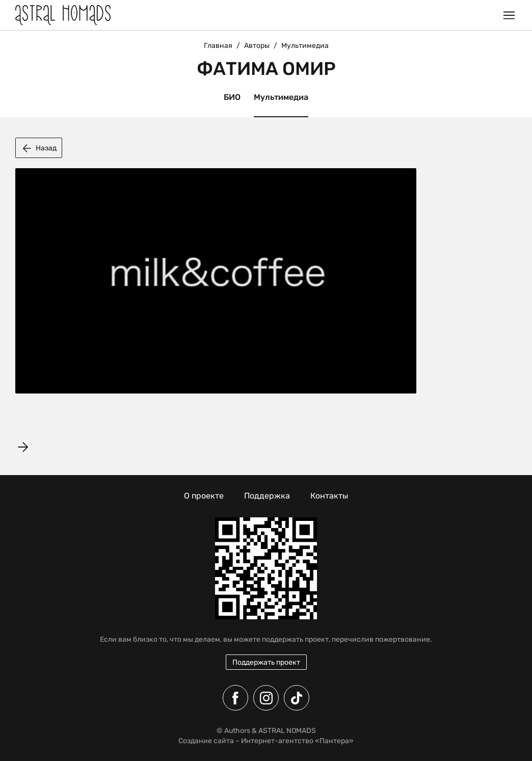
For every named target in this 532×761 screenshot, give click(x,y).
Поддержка (267, 496)
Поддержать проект (266, 662)
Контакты (329, 496)
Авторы (257, 46)
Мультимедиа (281, 97)
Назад (39, 148)
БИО (232, 97)
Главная (218, 46)
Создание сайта (206, 741)
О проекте (204, 496)
